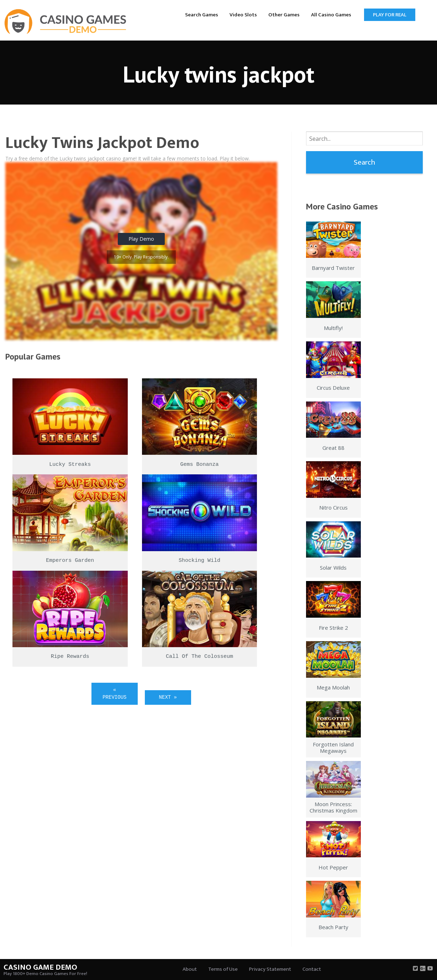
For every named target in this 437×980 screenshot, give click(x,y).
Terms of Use (223, 969)
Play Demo (141, 239)
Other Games (284, 15)
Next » (168, 697)
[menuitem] (202, 14)
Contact (312, 969)
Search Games (202, 15)
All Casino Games (331, 15)
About (190, 969)
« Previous (114, 694)
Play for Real (390, 15)
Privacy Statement (270, 969)
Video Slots (243, 15)
